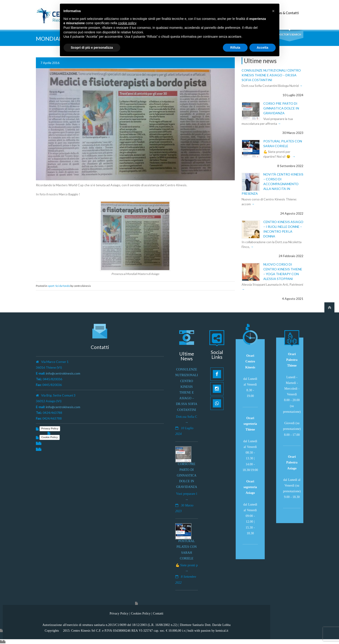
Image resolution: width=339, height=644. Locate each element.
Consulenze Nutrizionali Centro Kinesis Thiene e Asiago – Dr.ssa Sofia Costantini (271, 75)
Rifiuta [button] (235, 48)
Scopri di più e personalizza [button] (92, 48)
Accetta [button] (263, 48)
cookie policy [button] (127, 23)
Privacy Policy (50, 428)
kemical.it (222, 631)
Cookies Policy (141, 613)
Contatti (158, 613)
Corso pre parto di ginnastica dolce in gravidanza (281, 108)
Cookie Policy (50, 437)
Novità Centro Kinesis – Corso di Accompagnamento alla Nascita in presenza (272, 184)
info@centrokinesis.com (63, 373)
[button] (273, 11)
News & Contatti (286, 13)
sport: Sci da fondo (59, 286)
